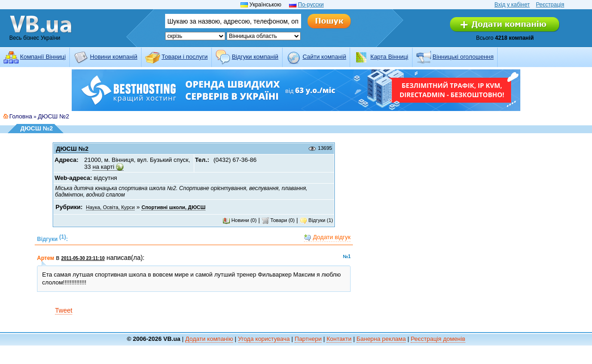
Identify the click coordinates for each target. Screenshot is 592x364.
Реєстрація (550, 5)
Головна (21, 116)
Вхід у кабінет (512, 5)
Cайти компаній (324, 57)
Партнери (308, 339)
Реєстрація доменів (438, 339)
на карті (103, 167)
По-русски (311, 5)
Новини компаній (114, 57)
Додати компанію (209, 339)
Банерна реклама (381, 339)
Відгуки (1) (316, 220)
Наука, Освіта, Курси (111, 207)
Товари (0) (278, 220)
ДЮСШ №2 (54, 116)
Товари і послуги (185, 57)
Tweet (64, 310)
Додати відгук (327, 238)
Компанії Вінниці (43, 57)
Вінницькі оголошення (463, 57)
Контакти (339, 339)
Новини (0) (240, 220)
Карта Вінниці (389, 57)
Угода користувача (264, 339)
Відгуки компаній (255, 57)
